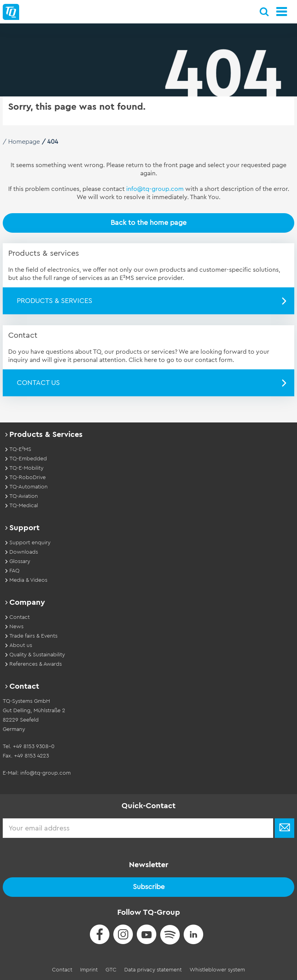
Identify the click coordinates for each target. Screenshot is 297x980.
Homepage (24, 142)
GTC (111, 970)
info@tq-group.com (155, 189)
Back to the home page (148, 223)
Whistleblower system (217, 970)
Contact (62, 970)
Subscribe (149, 887)
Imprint (89, 970)
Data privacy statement (153, 970)
